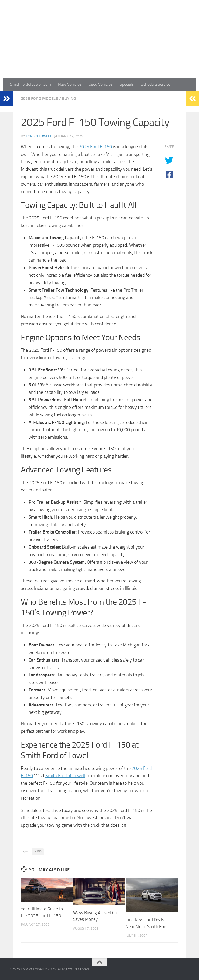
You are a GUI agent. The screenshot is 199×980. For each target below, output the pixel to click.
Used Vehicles (101, 84)
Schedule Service (156, 84)
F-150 (38, 851)
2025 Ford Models (39, 99)
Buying (69, 99)
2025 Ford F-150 (95, 147)
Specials (127, 84)
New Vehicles (70, 84)
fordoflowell (39, 136)
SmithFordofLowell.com (30, 84)
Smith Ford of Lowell (65, 776)
